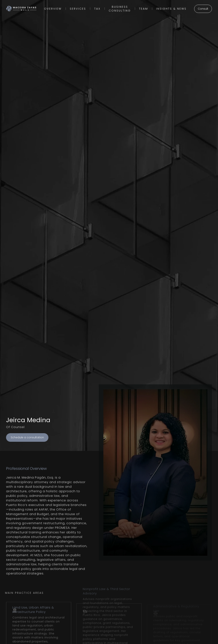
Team (144, 7)
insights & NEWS (171, 7)
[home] (21, 7)
